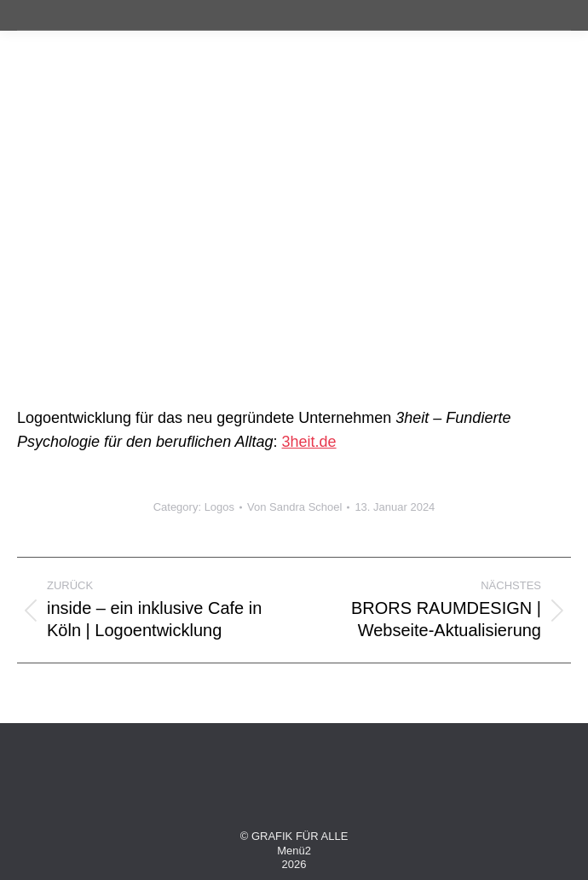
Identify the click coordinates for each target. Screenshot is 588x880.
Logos (219, 507)
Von (294, 507)
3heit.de (309, 442)
